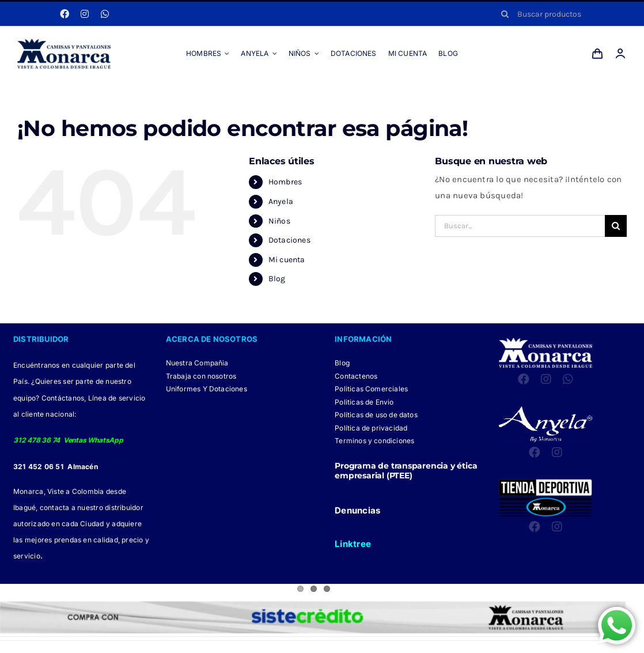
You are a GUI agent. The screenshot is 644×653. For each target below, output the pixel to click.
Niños (279, 221)
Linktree (353, 544)
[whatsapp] (105, 14)
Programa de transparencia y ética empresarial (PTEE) (406, 471)
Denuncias (357, 510)
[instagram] (85, 14)
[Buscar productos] (560, 14)
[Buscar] (505, 14)
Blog (277, 279)
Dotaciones (289, 240)
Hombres (285, 182)
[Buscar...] (520, 226)
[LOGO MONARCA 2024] (64, 43)
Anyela (281, 201)
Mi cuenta (287, 260)
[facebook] (65, 14)
